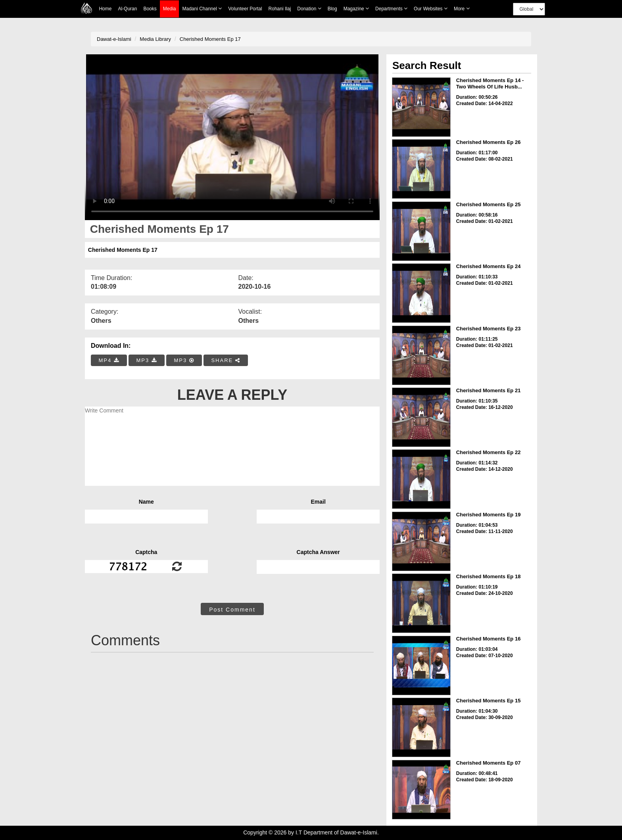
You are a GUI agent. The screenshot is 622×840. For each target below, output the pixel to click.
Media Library (155, 39)
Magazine (356, 9)
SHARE (226, 360)
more (462, 9)
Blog (332, 9)
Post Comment (232, 610)
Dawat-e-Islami (114, 39)
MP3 (146, 360)
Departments (391, 9)
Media (170, 9)
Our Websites (431, 9)
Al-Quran (127, 9)
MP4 (109, 360)
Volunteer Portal (245, 9)
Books (150, 9)
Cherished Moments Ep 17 (210, 39)
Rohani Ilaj (280, 9)
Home (105, 9)
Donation (309, 9)
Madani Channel (202, 9)
